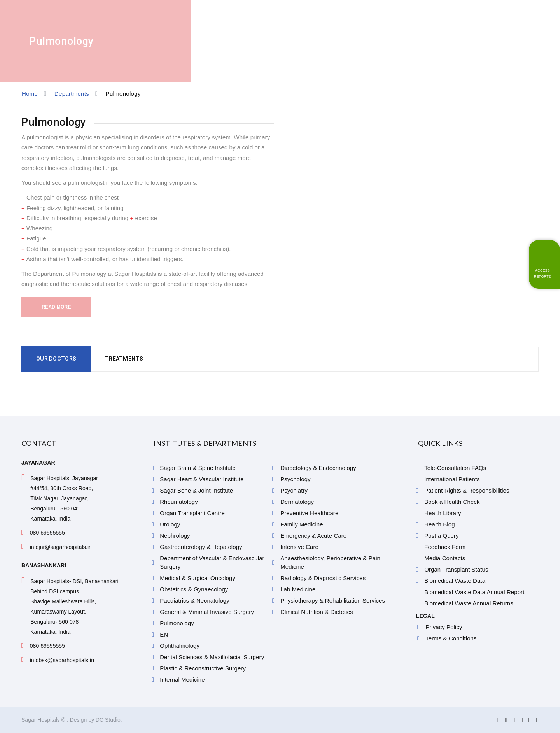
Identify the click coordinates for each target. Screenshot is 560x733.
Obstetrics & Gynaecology (194, 589)
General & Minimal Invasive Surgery (207, 612)
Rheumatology (179, 502)
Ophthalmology (180, 646)
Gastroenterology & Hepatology (201, 547)
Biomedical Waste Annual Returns (469, 603)
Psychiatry (294, 490)
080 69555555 (47, 533)
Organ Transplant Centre (192, 513)
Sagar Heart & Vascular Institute (202, 479)
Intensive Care (299, 547)
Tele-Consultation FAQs (455, 468)
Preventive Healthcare (309, 513)
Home (30, 94)
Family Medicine (302, 524)
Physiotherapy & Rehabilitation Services (333, 601)
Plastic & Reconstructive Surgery (203, 668)
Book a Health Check (452, 502)
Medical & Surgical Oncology (198, 578)
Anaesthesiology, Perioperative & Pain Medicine (330, 562)
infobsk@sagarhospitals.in (62, 660)
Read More (56, 307)
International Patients (452, 479)
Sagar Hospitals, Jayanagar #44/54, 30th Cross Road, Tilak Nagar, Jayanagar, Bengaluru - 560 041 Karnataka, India (64, 498)
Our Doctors (56, 359)
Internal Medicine (182, 680)
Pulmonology (177, 623)
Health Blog (439, 524)
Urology (170, 524)
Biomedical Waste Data (455, 581)
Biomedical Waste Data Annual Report (474, 592)
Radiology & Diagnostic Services (323, 578)
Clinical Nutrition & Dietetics (317, 612)
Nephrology (175, 536)
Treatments (124, 359)
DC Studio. (109, 720)
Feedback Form (445, 547)
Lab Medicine (298, 589)
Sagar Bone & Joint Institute (196, 490)
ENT (166, 634)
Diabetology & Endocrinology (318, 468)
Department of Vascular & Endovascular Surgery (212, 562)
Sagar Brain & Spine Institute (198, 468)
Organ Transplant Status (456, 569)
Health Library (443, 513)
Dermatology (297, 502)
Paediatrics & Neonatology (195, 601)
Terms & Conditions (451, 638)
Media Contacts (445, 558)
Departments (72, 94)
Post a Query (441, 536)
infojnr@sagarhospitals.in (61, 547)
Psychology (295, 479)
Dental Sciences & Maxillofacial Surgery (212, 657)
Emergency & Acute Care (313, 536)
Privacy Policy (444, 627)
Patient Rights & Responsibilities (467, 490)
